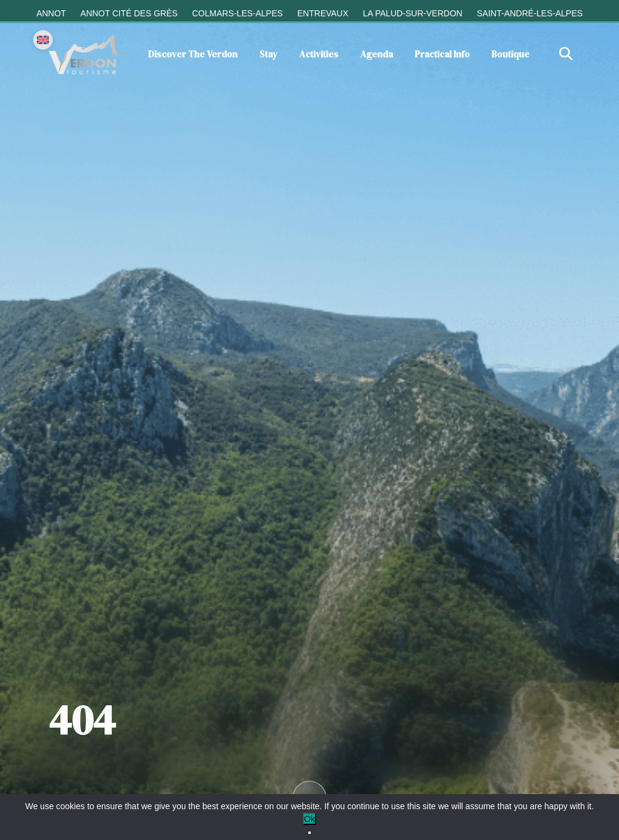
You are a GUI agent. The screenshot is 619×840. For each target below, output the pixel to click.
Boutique (510, 54)
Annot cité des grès (129, 13)
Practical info (442, 54)
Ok (309, 819)
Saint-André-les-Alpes (530, 13)
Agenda (377, 54)
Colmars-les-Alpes (238, 13)
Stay (268, 54)
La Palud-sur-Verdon (413, 13)
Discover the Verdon (193, 54)
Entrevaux (323, 13)
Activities (319, 54)
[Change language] (43, 40)
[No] (309, 833)
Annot (51, 13)
